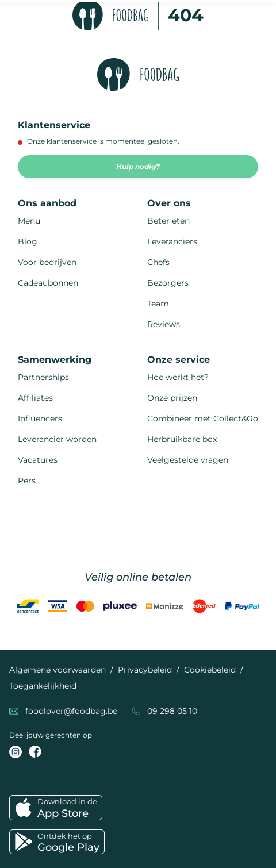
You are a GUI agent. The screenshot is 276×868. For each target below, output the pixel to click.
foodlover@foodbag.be (71, 711)
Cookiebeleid (210, 670)
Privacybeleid (145, 670)
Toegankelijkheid (43, 686)
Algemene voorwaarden (57, 670)
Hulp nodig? (138, 166)
